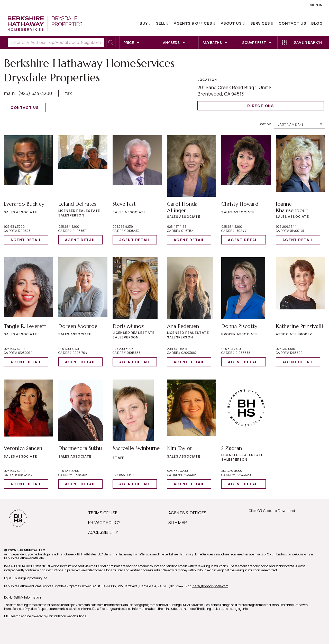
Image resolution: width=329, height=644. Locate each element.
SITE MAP (178, 523)
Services (261, 23)
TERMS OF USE (103, 513)
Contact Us (293, 23)
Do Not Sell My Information (22, 597)
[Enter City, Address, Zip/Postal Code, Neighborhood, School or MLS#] (56, 42)
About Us (232, 23)
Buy (144, 23)
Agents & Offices (193, 23)
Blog (317, 23)
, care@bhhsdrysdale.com (210, 586)
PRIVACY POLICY (104, 523)
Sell (161, 23)
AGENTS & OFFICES (188, 513)
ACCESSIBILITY (103, 532)
